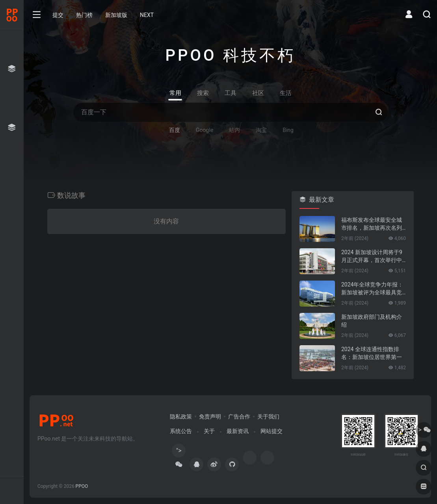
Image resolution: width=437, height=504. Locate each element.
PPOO (82, 486)
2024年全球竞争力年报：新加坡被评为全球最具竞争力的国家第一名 (372, 289)
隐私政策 (181, 417)
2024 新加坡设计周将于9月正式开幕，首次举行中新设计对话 (372, 257)
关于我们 (268, 417)
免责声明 (210, 417)
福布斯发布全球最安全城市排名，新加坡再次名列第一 (372, 224)
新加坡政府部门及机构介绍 (372, 321)
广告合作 (239, 417)
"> (179, 452)
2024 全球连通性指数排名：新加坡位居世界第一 (372, 353)
